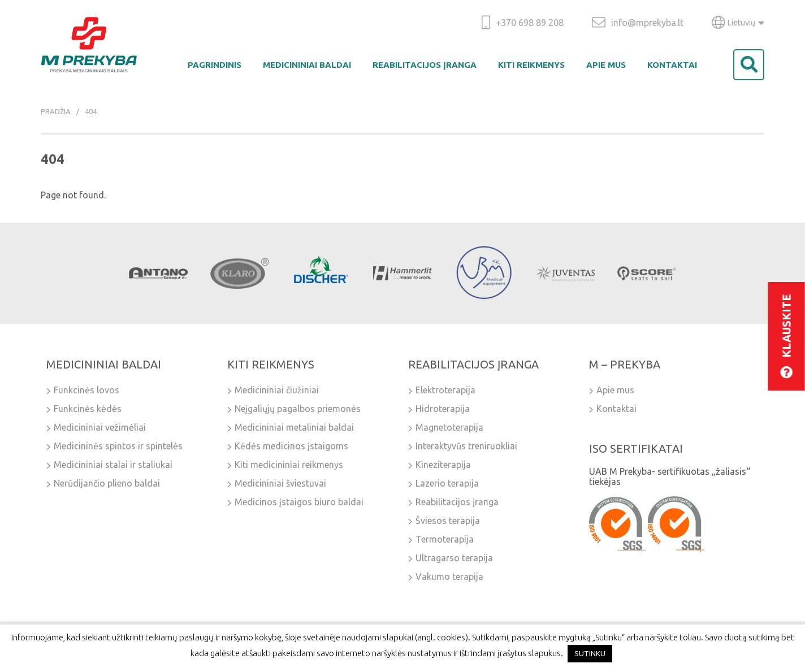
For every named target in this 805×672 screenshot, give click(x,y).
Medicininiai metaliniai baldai (294, 427)
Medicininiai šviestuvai (280, 483)
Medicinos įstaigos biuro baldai (299, 502)
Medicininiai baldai (307, 65)
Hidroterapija (443, 409)
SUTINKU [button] (590, 653)
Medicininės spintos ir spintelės (118, 446)
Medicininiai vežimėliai (100, 427)
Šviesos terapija (448, 521)
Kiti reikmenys (531, 65)
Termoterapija (445, 539)
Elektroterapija (445, 390)
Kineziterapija (443, 465)
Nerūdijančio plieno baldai (107, 483)
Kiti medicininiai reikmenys (289, 465)
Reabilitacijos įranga (425, 65)
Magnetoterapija (449, 427)
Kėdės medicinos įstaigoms (291, 446)
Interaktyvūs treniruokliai (466, 446)
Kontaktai (672, 65)
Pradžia (56, 111)
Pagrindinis (215, 65)
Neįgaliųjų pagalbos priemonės (298, 409)
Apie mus (606, 65)
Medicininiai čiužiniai (277, 390)
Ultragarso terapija (454, 558)
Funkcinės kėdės (88, 409)
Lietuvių (738, 23)
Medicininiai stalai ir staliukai (113, 465)
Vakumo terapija (449, 576)
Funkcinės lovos (86, 390)
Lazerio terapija (447, 483)
